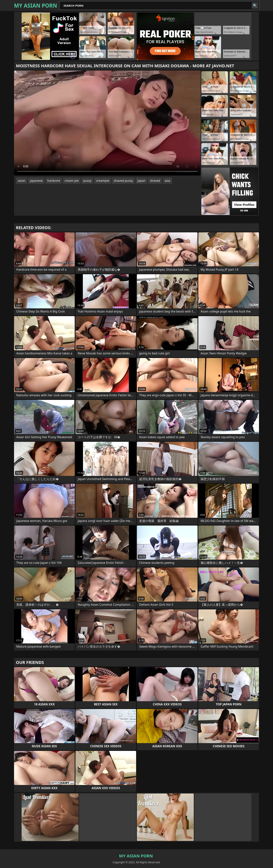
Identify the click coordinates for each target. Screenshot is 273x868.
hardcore (54, 181)
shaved (155, 181)
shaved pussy (123, 181)
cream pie (72, 181)
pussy (87, 181)
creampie (103, 181)
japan (141, 181)
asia (167, 181)
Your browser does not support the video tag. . (107, 123)
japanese (36, 181)
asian (22, 181)
